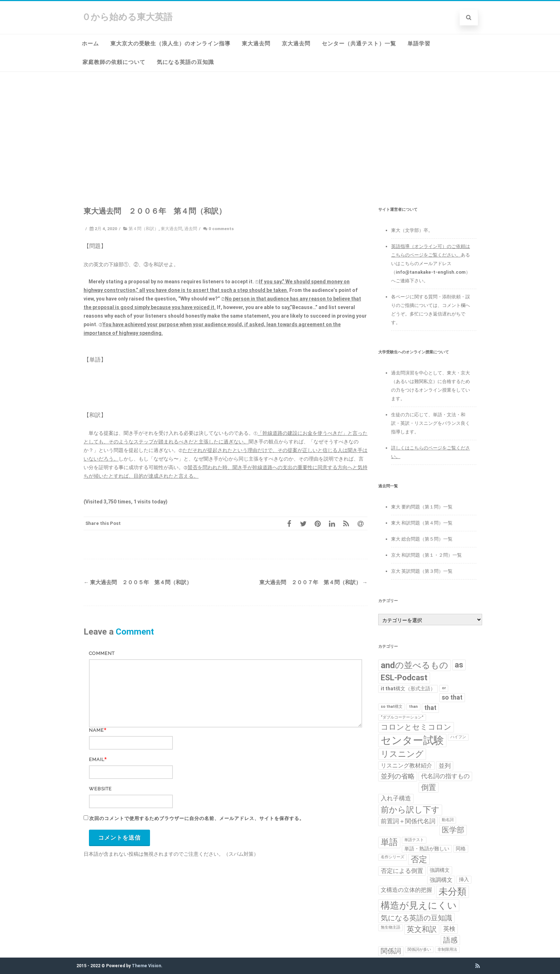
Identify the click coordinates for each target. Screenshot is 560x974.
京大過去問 (296, 44)
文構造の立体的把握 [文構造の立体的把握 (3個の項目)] (406, 890)
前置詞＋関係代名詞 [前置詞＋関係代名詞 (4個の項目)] (408, 821)
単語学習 (419, 44)
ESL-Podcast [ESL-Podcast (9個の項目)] (404, 678)
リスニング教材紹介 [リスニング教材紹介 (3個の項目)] (406, 766)
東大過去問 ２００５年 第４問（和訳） (138, 582)
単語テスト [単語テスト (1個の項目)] (414, 840)
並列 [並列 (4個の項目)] (445, 766)
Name (96, 730)
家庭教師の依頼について (114, 62)
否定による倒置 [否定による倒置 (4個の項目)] (402, 871)
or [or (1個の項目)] (444, 688)
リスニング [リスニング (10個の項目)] (402, 754)
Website (100, 789)
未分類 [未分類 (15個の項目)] (452, 891)
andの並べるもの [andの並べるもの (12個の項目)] (414, 665)
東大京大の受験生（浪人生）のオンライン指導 (170, 44)
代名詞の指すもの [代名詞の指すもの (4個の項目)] (445, 776)
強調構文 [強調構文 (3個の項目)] (441, 880)
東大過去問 (256, 44)
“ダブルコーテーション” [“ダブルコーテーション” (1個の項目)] (402, 717)
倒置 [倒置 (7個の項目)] (429, 787)
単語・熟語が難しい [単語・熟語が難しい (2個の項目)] (427, 849)
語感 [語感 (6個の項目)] (450, 940)
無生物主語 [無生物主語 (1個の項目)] (391, 927)
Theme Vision (146, 966)
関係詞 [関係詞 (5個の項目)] (391, 951)
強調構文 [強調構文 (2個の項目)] (440, 870)
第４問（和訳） (144, 229)
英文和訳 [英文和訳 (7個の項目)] (422, 929)
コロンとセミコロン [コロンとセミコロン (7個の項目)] (416, 727)
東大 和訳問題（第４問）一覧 (422, 523)
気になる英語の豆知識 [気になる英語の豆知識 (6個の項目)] (416, 918)
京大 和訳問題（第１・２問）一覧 (426, 555)
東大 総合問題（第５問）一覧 (422, 539)
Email (97, 759)
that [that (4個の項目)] (430, 708)
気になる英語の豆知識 (185, 62)
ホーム (90, 44)
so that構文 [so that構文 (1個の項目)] (392, 707)
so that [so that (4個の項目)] (452, 697)
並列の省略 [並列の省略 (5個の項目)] (398, 776)
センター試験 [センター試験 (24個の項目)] (412, 740)
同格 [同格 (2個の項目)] (461, 849)
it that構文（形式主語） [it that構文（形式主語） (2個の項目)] (408, 689)
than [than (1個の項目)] (413, 707)
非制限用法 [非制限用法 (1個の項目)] (447, 950)
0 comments (221, 229)
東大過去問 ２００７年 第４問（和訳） (313, 582)
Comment (102, 653)
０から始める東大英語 (127, 17)
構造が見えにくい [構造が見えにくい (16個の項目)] (419, 905)
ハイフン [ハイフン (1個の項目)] (458, 737)
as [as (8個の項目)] (459, 665)
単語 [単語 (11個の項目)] (389, 842)
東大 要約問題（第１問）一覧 (422, 507)
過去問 (191, 229)
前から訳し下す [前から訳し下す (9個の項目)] (410, 810)
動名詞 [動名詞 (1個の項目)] (448, 820)
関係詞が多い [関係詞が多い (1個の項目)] (419, 950)
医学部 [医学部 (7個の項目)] (453, 830)
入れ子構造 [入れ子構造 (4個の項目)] (396, 798)
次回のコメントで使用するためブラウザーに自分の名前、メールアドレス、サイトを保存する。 (197, 818)
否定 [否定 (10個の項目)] (419, 859)
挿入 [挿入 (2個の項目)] (464, 879)
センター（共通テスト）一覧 (359, 44)
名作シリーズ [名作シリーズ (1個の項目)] (392, 857)
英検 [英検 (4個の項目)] (449, 929)
